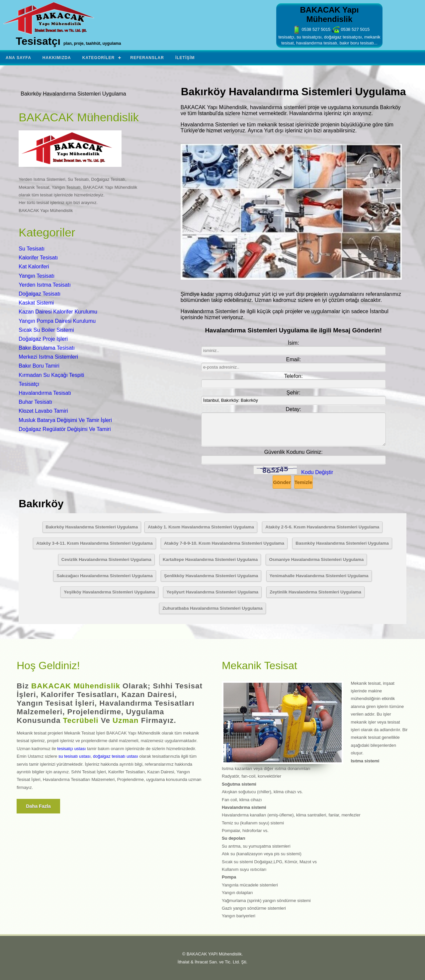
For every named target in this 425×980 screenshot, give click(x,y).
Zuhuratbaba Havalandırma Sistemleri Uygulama (212, 608)
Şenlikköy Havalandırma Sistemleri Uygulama (211, 576)
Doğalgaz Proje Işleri (43, 339)
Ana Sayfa (18, 58)
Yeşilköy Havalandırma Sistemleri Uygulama (109, 592)
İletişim (185, 58)
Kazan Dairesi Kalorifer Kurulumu (58, 312)
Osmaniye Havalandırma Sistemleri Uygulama (316, 560)
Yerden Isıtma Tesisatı (45, 285)
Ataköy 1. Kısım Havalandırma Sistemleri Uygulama (201, 527)
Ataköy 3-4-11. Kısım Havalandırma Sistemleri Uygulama (94, 543)
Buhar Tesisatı (35, 402)
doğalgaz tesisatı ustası (116, 756)
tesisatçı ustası (71, 749)
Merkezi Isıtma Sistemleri (48, 357)
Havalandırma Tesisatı (45, 393)
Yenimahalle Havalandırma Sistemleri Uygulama (319, 576)
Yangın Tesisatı (37, 276)
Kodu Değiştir (317, 472)
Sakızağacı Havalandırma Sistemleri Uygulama (104, 576)
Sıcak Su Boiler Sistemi (46, 330)
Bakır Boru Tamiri (39, 366)
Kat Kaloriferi (34, 267)
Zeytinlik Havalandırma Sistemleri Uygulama (315, 592)
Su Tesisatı (32, 249)
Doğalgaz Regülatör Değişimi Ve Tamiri (65, 429)
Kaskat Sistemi (36, 303)
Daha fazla (38, 806)
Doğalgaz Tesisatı (40, 294)
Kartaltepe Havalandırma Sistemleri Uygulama (210, 560)
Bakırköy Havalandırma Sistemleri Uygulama (92, 527)
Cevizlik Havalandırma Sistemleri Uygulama (106, 560)
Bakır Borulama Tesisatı (47, 348)
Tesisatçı (29, 384)
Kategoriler (98, 58)
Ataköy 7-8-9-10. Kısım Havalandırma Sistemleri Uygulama (224, 543)
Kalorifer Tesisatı (38, 258)
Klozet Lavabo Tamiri (43, 411)
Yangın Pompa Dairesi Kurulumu (57, 321)
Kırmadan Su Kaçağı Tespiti (51, 375)
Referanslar (147, 58)
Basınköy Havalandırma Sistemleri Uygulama (342, 543)
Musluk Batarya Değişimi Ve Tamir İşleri (65, 420)
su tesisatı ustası (75, 756)
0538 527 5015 (311, 29)
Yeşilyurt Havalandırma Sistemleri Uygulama (212, 592)
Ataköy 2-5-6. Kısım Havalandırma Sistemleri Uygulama (322, 527)
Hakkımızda (57, 58)
